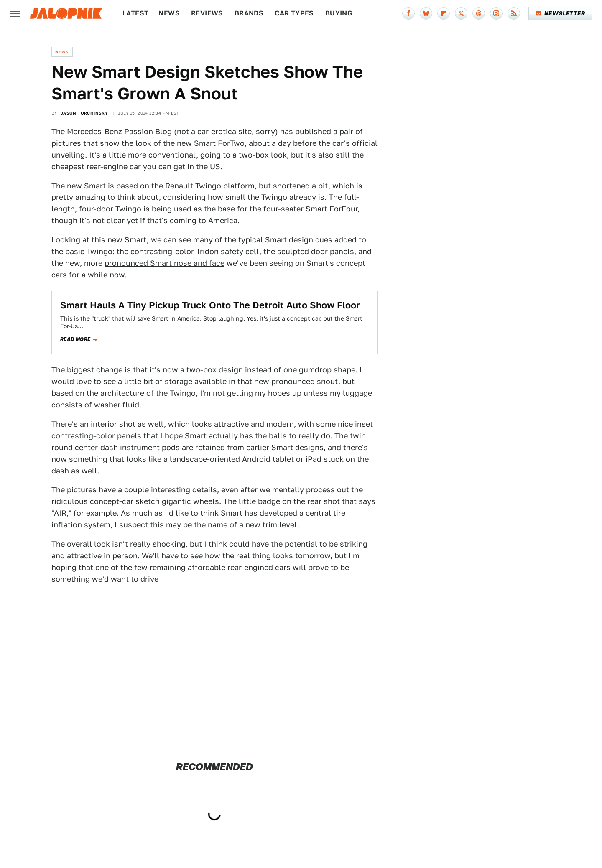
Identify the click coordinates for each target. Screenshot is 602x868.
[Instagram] (496, 13)
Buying (339, 13)
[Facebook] (408, 13)
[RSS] (514, 13)
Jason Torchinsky (84, 113)
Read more (75, 339)
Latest (135, 13)
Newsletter (560, 13)
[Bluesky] (426, 13)
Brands (249, 13)
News (169, 13)
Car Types (294, 13)
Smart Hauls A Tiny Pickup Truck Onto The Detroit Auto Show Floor (210, 305)
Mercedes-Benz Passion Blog (119, 131)
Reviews (207, 13)
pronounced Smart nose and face (165, 263)
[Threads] (479, 13)
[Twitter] (461, 13)
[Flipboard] (444, 13)
